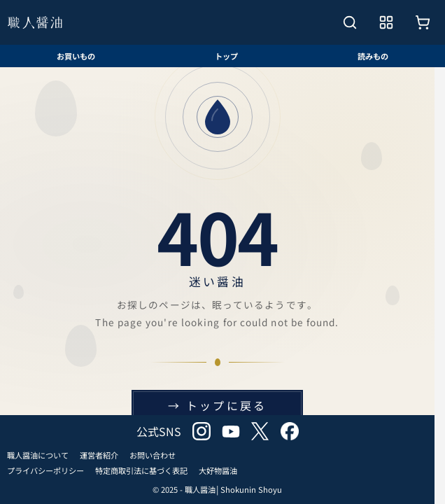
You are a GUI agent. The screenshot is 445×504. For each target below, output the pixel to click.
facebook (290, 431)
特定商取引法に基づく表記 (141, 470)
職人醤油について (38, 455)
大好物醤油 (218, 470)
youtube (231, 431)
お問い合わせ (153, 455)
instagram (202, 431)
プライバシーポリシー (45, 470)
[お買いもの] (423, 22)
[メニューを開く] (386, 22)
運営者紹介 (99, 455)
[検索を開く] (350, 22)
